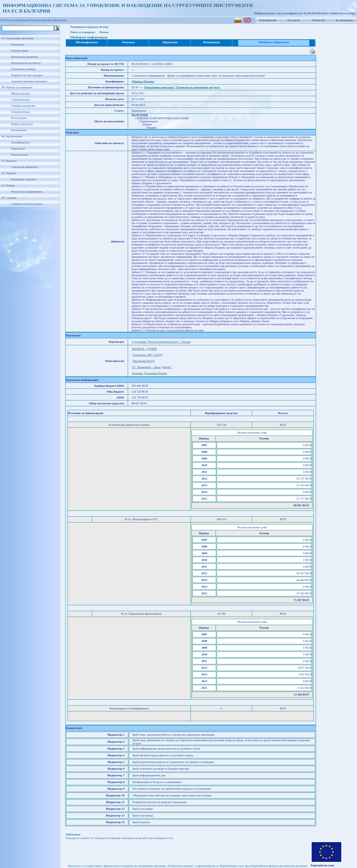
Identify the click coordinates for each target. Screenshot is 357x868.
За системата (344, 20)
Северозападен (20, 100)
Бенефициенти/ (58, 20)
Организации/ (39, 20)
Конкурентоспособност (26, 63)
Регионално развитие (25, 57)
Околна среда (20, 51)
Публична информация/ (15, 20)
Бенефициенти (20, 143)
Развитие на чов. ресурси (27, 75)
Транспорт (18, 44)
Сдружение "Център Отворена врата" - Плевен (161, 342)
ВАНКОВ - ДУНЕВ (144, 349)
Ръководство (268, 20)
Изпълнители (20, 155)
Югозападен (19, 118)
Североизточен (21, 112)
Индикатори (212, 42)
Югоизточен (19, 130)
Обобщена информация (274, 42)
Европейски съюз (322, 865)
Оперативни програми (20, 38)
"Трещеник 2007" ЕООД (147, 355)
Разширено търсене (23, 179)
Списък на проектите (25, 167)
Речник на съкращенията (27, 192)
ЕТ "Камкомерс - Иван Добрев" (152, 367)
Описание (128, 42)
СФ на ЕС (319, 20)
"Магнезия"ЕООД (143, 361)
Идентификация (87, 42)
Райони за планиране (19, 87)
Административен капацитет (29, 81)
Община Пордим (143, 82)
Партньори (18, 149)
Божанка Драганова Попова (149, 373)
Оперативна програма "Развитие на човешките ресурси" (183, 87)
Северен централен (23, 106)
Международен (21, 93)
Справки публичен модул (27, 204)
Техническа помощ (23, 69)
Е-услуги (294, 20)
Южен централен (22, 124)
